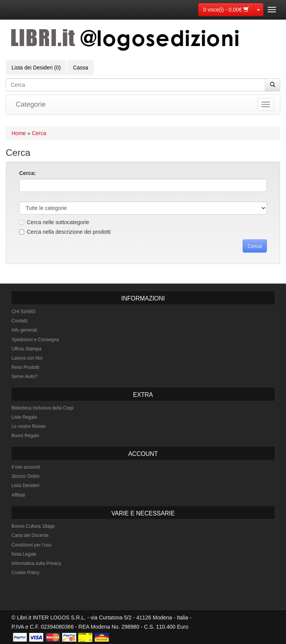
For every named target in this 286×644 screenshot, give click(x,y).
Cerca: (28, 173)
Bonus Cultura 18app (33, 526)
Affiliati (18, 495)
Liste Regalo (24, 417)
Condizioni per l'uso (31, 545)
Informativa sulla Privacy (36, 563)
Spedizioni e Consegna (35, 340)
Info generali (24, 330)
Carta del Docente (30, 535)
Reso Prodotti (25, 367)
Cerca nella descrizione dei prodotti (65, 232)
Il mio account (26, 467)
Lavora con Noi (27, 358)
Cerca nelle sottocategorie (54, 222)
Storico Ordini (25, 476)
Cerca (39, 133)
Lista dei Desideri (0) (36, 68)
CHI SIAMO (24, 312)
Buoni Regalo (25, 436)
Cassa (81, 68)
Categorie (31, 104)
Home (19, 133)
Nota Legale (24, 554)
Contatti (19, 321)
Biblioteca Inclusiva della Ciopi (42, 408)
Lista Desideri (25, 485)
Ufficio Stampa (26, 349)
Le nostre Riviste (29, 426)
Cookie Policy (25, 573)
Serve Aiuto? (25, 376)
